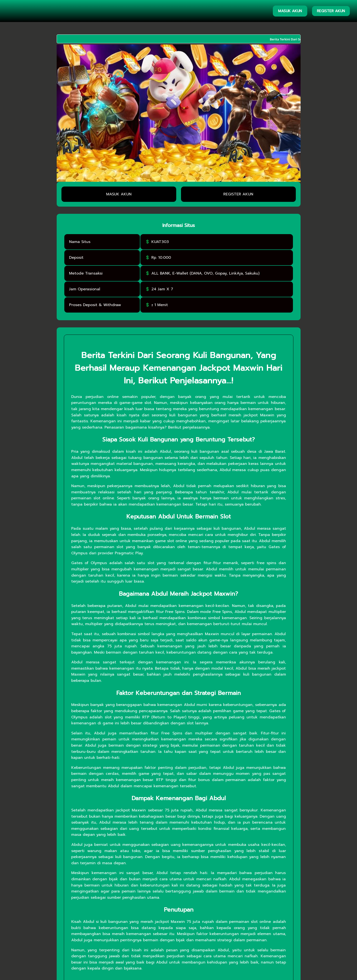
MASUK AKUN (290, 11)
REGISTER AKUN (331, 11)
